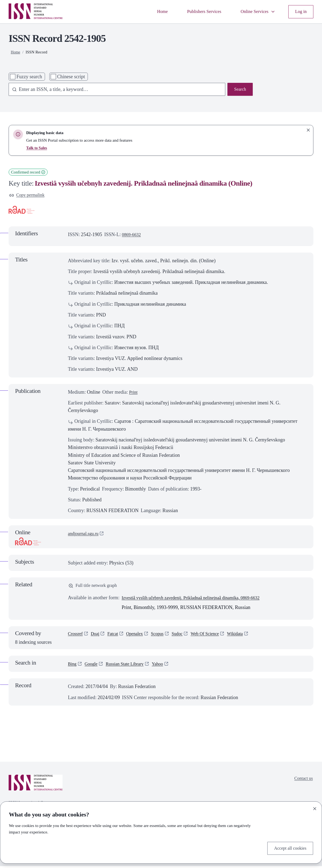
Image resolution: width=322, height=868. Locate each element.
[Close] (315, 808)
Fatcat (116, 636)
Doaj (97, 636)
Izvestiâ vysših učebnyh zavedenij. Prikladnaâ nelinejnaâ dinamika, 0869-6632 (199, 600)
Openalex (139, 636)
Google (93, 666)
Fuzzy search (29, 77)
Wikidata (248, 636)
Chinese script (71, 77)
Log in (300, 12)
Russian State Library (129, 666)
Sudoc (185, 636)
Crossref (76, 636)
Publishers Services (197, 12)
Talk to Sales (37, 148)
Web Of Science (215, 636)
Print (134, 393)
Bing (73, 666)
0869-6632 (132, 236)
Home (153, 12)
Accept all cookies (288, 848)
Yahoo (165, 666)
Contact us (302, 781)
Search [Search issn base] (239, 90)
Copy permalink (28, 196)
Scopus (164, 636)
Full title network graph (95, 587)
